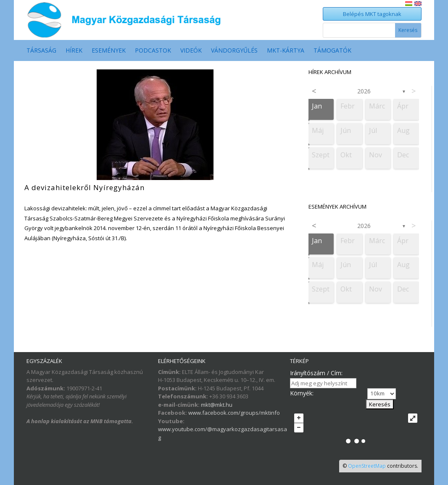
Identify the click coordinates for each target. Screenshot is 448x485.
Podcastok (153, 51)
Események (109, 51)
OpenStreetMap (367, 466)
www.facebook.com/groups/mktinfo (234, 413)
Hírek (74, 51)
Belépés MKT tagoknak (372, 14)
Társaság (41, 51)
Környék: (302, 393)
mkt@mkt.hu (217, 405)
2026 (364, 91)
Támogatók (332, 51)
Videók (191, 51)
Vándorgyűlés (234, 51)
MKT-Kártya (286, 51)
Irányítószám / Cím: (316, 373)
